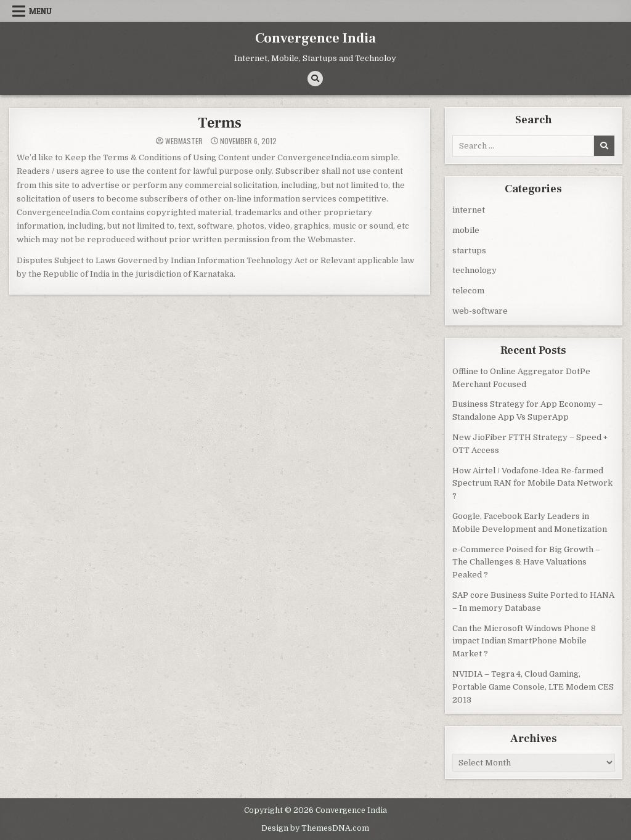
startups (469, 250)
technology (474, 270)
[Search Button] (315, 79)
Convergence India (315, 38)
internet (469, 209)
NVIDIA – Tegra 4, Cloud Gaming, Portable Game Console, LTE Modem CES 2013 (533, 686)
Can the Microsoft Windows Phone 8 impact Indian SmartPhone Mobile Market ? (524, 641)
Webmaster (184, 141)
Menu (40, 11)
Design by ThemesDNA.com (315, 827)
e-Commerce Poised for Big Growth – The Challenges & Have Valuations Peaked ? (526, 562)
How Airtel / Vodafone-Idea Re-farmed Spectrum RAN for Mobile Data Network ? (532, 483)
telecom (468, 290)
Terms (220, 122)
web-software (480, 310)
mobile (466, 230)
